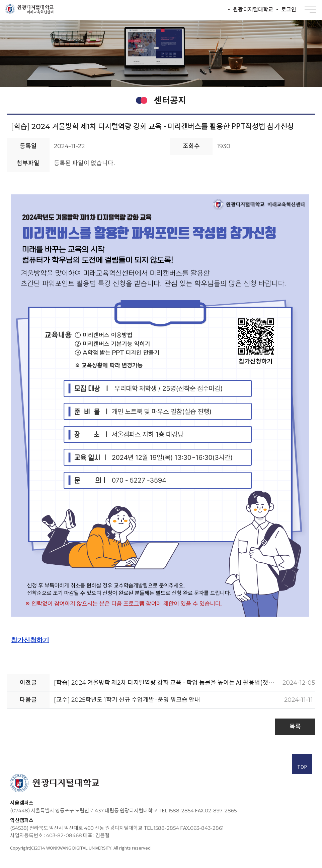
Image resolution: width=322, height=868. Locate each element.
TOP (302, 765)
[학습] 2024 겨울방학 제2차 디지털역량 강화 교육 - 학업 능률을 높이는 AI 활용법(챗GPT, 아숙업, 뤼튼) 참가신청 (168, 683)
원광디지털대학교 (253, 9)
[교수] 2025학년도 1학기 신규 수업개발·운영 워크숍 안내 (127, 700)
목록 (295, 726)
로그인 (289, 9)
